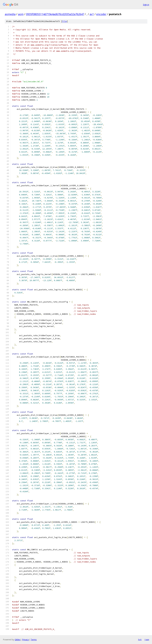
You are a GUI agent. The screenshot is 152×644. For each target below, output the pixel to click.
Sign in (146, 5)
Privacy (25, 640)
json (147, 639)
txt (140, 639)
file (64, 21)
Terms (34, 640)
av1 (92, 14)
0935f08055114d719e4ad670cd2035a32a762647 (55, 14)
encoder (101, 14)
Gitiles (18, 640)
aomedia (10, 14)
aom (21, 14)
